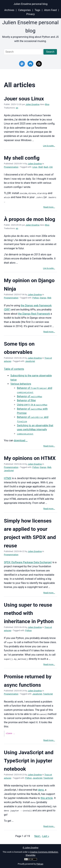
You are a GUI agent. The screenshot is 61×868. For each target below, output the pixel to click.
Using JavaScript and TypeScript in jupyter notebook (29, 760)
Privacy (31, 14)
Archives (9, 10)
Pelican (40, 863)
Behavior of (30, 396)
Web (49, 298)
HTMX (8, 478)
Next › (38, 835)
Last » (46, 835)
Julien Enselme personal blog (30, 4)
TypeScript (48, 694)
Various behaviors (21, 384)
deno (41, 789)
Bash (46, 167)
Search (50, 52)
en (17, 108)
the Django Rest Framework (34, 314)
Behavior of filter (26, 400)
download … (21, 440)
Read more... (49, 207)
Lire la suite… (49, 146)
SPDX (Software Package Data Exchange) (28, 562)
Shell (41, 167)
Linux (35, 167)
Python (36, 298)
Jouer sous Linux (24, 99)
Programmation (11, 167)
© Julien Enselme (30, 847)
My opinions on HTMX (30, 458)
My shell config (22, 158)
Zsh (51, 167)
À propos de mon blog (30, 219)
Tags (37, 10)
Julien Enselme (33, 104)
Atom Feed (50, 10)
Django (43, 298)
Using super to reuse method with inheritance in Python (29, 613)
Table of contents (14, 369)
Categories (24, 10)
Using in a (32, 404)
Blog (47, 104)
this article (47, 798)
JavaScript (30, 361)
